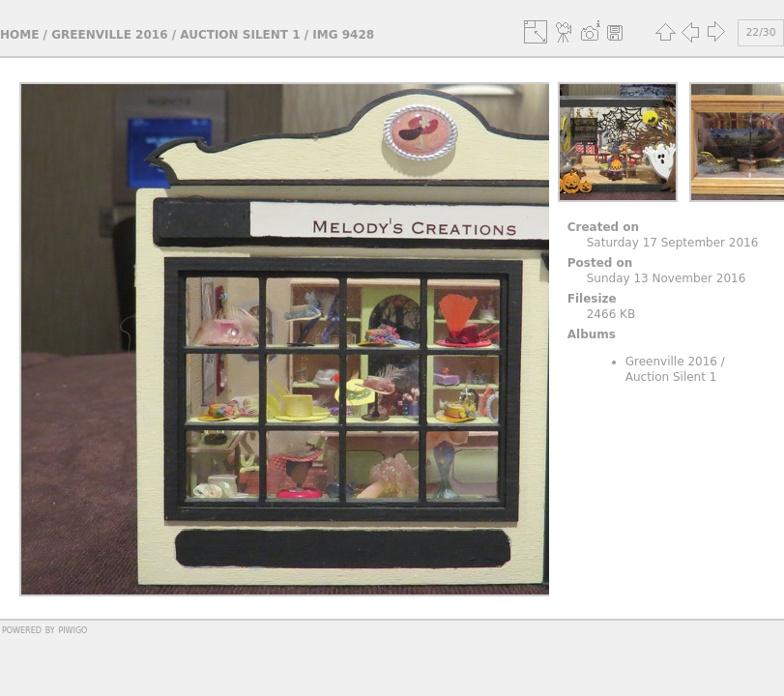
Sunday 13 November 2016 (667, 278)
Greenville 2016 (109, 35)
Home (19, 35)
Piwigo (73, 629)
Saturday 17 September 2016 (673, 243)
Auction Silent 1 (240, 35)
